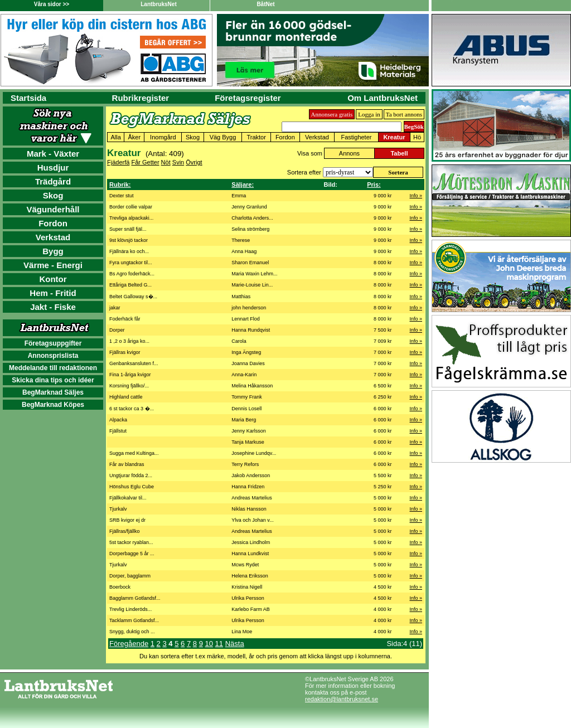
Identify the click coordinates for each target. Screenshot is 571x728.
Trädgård (53, 181)
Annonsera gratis (332, 114)
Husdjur (53, 168)
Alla (115, 137)
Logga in (369, 114)
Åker (134, 137)
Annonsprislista (53, 356)
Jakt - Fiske (53, 307)
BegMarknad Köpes (53, 405)
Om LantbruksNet (383, 98)
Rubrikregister (141, 98)
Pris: (374, 185)
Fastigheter (356, 137)
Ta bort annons (404, 114)
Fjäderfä (118, 162)
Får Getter (145, 162)
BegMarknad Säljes (53, 392)
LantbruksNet (158, 4)
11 (219, 644)
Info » (416, 196)
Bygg (53, 251)
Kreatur (394, 137)
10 (209, 644)
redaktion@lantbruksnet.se (342, 699)
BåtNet (265, 4)
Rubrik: (120, 185)
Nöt (166, 162)
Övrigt (194, 162)
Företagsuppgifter (53, 343)
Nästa (235, 644)
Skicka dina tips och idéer (53, 380)
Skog (53, 195)
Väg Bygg (223, 137)
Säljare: (243, 185)
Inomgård (163, 137)
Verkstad (53, 237)
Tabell (399, 153)
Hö (417, 137)
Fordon (53, 223)
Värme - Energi (53, 265)
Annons (349, 153)
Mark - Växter (53, 154)
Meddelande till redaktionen (53, 368)
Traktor (256, 137)
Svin (178, 162)
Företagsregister (248, 98)
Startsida (28, 98)
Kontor (53, 279)
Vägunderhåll (53, 209)
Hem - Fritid (53, 293)
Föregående (129, 644)
